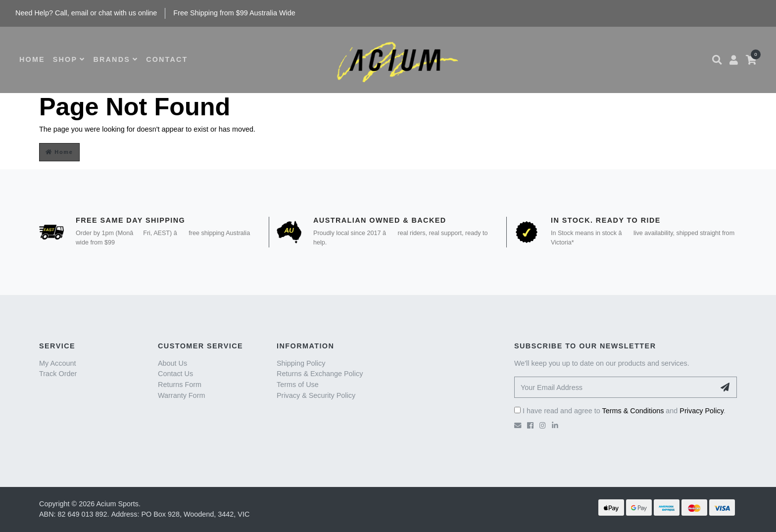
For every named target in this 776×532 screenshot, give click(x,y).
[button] (717, 60)
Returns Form (180, 385)
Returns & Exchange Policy (320, 374)
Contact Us (175, 374)
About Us (172, 363)
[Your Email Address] (615, 387)
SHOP (69, 59)
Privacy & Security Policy (316, 395)
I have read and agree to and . (620, 411)
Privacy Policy (702, 411)
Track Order (58, 374)
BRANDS (116, 59)
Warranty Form (181, 395)
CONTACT (167, 59)
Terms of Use (298, 385)
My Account (57, 363)
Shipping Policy (301, 363)
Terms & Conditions (633, 411)
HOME (32, 59)
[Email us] (518, 426)
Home (59, 152)
